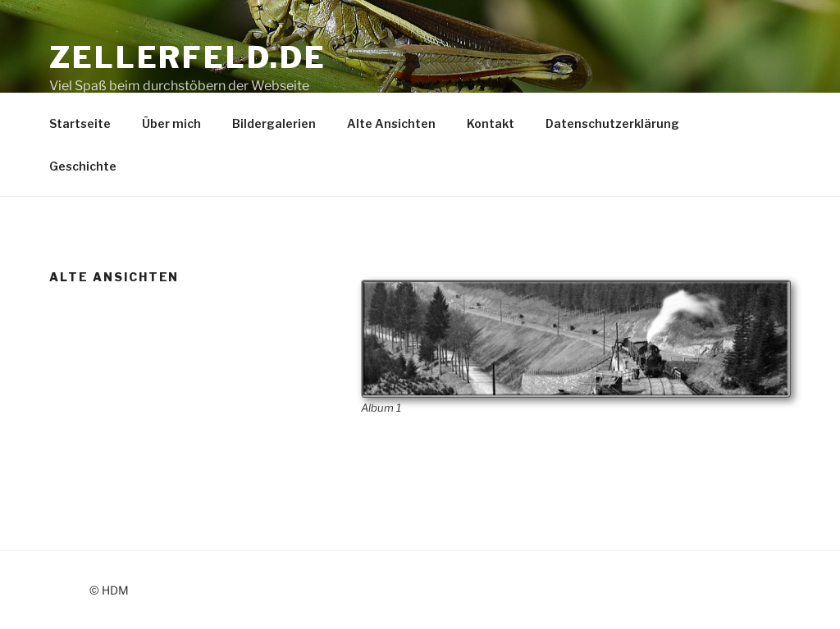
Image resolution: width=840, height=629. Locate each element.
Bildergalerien (274, 123)
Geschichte (83, 166)
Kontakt (491, 123)
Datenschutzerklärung (612, 123)
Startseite (80, 123)
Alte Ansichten (391, 123)
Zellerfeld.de (187, 57)
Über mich (171, 123)
